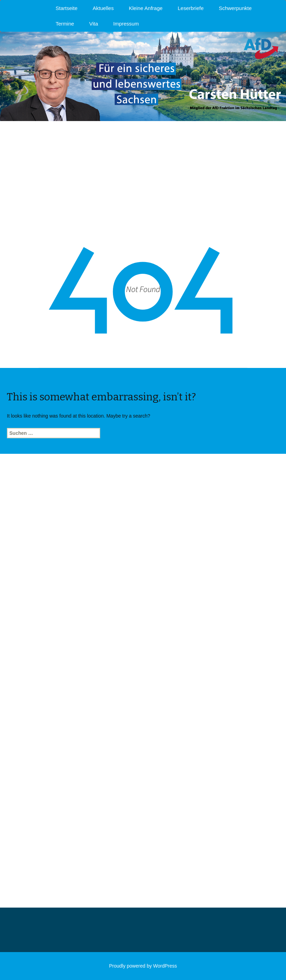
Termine (65, 24)
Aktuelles (103, 8)
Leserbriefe (191, 8)
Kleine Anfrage (146, 8)
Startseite (66, 8)
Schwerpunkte (235, 8)
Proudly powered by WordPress (143, 966)
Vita (94, 24)
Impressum (126, 24)
